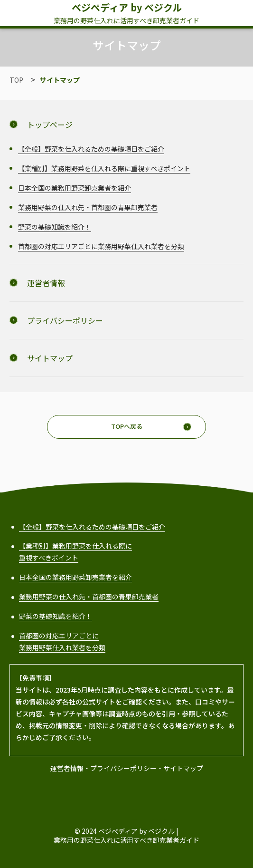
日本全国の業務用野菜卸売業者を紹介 (75, 188)
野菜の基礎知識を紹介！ (55, 227)
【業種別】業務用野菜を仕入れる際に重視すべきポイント (104, 168)
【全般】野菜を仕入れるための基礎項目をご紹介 (91, 149)
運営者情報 (67, 768)
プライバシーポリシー (123, 768)
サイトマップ (183, 768)
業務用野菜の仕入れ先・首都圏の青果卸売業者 (88, 207)
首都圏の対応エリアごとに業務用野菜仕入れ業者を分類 (101, 246)
